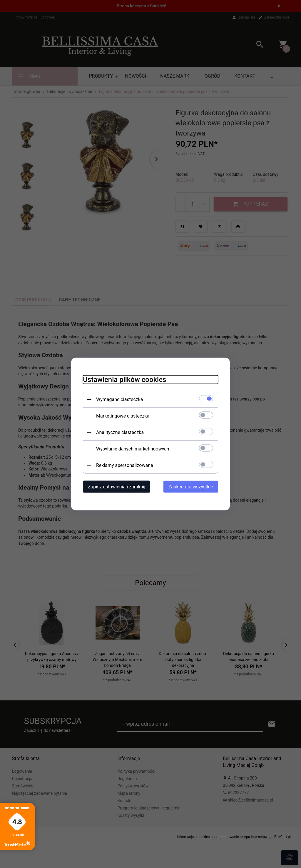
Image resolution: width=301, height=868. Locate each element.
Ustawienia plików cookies (124, 380)
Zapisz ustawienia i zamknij (117, 487)
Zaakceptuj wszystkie (191, 487)
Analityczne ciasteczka (120, 432)
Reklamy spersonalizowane (124, 465)
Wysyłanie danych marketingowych (133, 449)
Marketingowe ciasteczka (123, 416)
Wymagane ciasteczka (120, 399)
